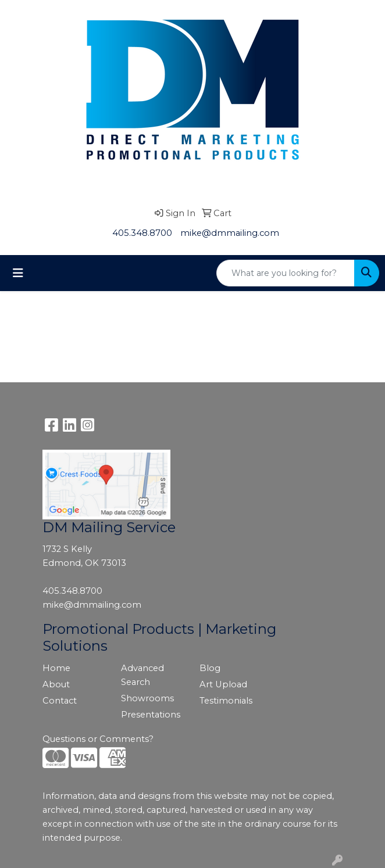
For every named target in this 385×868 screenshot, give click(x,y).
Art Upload (223, 684)
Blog (210, 668)
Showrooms (147, 698)
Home (56, 668)
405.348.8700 (142, 233)
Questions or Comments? (98, 739)
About (56, 684)
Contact (60, 701)
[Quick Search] (286, 273)
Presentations (151, 715)
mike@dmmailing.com (230, 233)
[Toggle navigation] (18, 273)
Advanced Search (142, 675)
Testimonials (226, 701)
